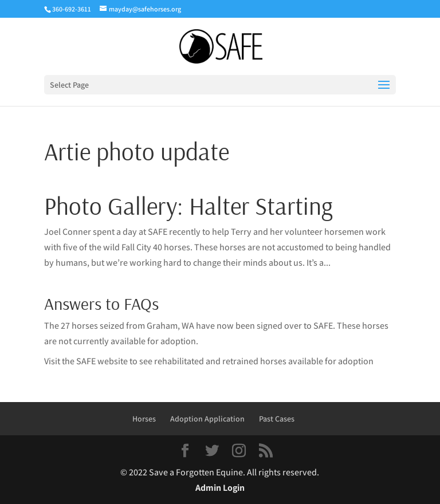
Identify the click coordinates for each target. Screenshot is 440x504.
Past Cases (277, 419)
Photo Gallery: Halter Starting (188, 206)
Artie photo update (137, 151)
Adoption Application (207, 419)
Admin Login (220, 488)
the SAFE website (95, 361)
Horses (144, 419)
